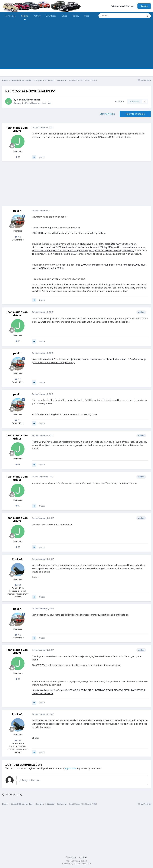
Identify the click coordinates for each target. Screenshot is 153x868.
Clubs (64, 16)
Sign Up (144, 6)
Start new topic (107, 114)
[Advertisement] (76, 48)
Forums (25, 17)
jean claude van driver (28, 100)
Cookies (83, 857)
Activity (37, 16)
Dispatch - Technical (41, 103)
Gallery (76, 16)
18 (18, 157)
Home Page (10, 16)
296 (18, 585)
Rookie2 (17, 559)
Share (120, 101)
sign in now (71, 768)
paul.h (17, 211)
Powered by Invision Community (76, 864)
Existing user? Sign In (123, 6)
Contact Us (71, 857)
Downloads (51, 16)
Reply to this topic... (30, 780)
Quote (42, 157)
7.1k (18, 237)
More (87, 16)
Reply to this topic (135, 114)
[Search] (114, 16)
